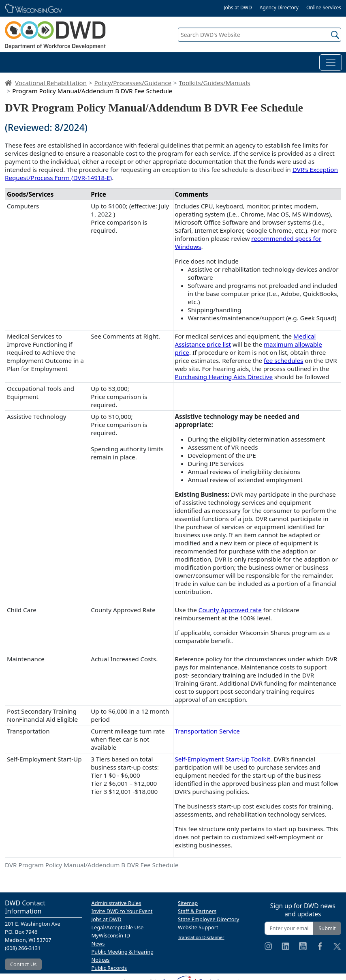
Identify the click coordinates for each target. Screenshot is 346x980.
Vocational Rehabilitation (51, 83)
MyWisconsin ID (111, 935)
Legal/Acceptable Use (118, 927)
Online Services (324, 8)
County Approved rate (230, 610)
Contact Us (23, 964)
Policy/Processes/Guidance (133, 83)
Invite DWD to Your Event (122, 911)
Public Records (109, 968)
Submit (327, 928)
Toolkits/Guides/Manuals (214, 83)
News (98, 944)
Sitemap (188, 903)
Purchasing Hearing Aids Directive (224, 377)
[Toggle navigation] (331, 62)
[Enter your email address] (289, 928)
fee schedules (283, 360)
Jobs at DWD (238, 8)
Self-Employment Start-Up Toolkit (223, 759)
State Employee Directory (208, 919)
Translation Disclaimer (201, 937)
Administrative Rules (116, 903)
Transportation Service (207, 731)
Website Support (198, 927)
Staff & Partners (197, 911)
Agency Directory (279, 8)
